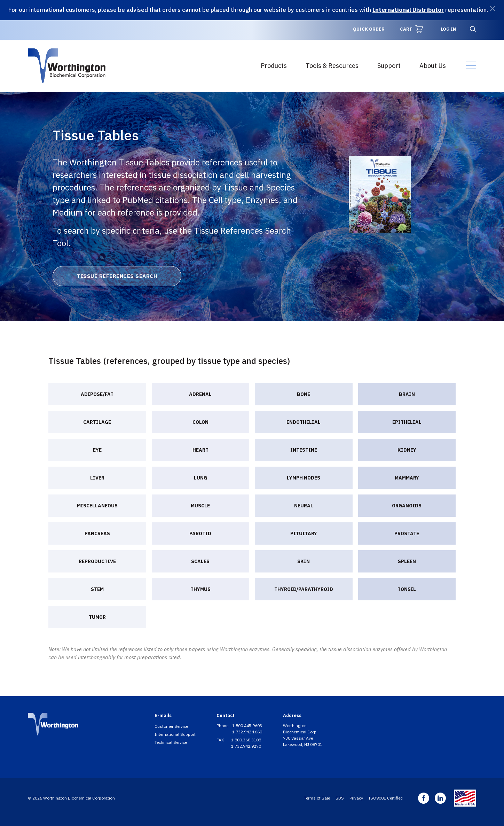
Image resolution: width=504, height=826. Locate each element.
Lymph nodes (304, 478)
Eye (97, 450)
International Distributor (408, 10)
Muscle (200, 506)
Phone (223, 726)
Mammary (407, 478)
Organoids (407, 506)
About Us (433, 66)
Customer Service (171, 726)
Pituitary (304, 533)
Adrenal (200, 394)
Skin (304, 561)
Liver (97, 478)
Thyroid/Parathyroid (304, 589)
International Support (175, 734)
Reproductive (97, 561)
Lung (200, 478)
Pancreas (97, 533)
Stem (97, 589)
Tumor (97, 617)
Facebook (424, 798)
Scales (200, 561)
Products (274, 66)
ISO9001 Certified (386, 798)
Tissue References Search (117, 276)
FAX (221, 740)
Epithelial (407, 422)
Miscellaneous (97, 506)
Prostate (407, 533)
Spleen (407, 561)
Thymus (200, 589)
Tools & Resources (332, 66)
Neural (304, 506)
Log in (448, 29)
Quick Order (369, 29)
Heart (200, 450)
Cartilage (97, 422)
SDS (340, 798)
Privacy (356, 798)
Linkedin (440, 798)
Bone (304, 394)
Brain (407, 394)
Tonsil (407, 589)
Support (389, 66)
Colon (200, 422)
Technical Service (171, 742)
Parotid (200, 533)
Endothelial (304, 422)
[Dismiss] (493, 9)
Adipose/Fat (97, 394)
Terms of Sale (317, 798)
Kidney (407, 450)
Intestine (304, 450)
